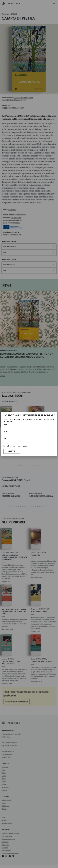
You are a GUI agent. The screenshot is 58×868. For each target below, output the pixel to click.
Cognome (6, 431)
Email (5, 439)
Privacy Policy (24, 446)
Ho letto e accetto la (16, 446)
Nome (5, 425)
